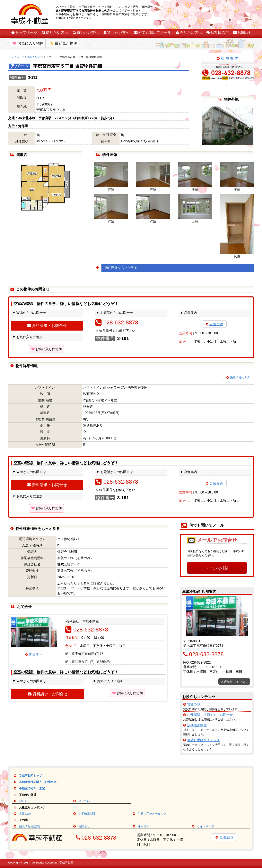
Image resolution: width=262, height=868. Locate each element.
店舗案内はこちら (234, 682)
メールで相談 (217, 568)
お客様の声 (217, 33)
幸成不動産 (66, 863)
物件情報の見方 (238, 378)
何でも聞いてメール (152, 33)
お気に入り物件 (28, 43)
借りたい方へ (55, 33)
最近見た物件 (63, 43)
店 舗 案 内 (228, 58)
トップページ (24, 33)
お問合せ (243, 33)
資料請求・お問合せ (47, 326)
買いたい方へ (85, 33)
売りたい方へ (189, 33)
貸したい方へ (116, 33)
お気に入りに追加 (47, 349)
